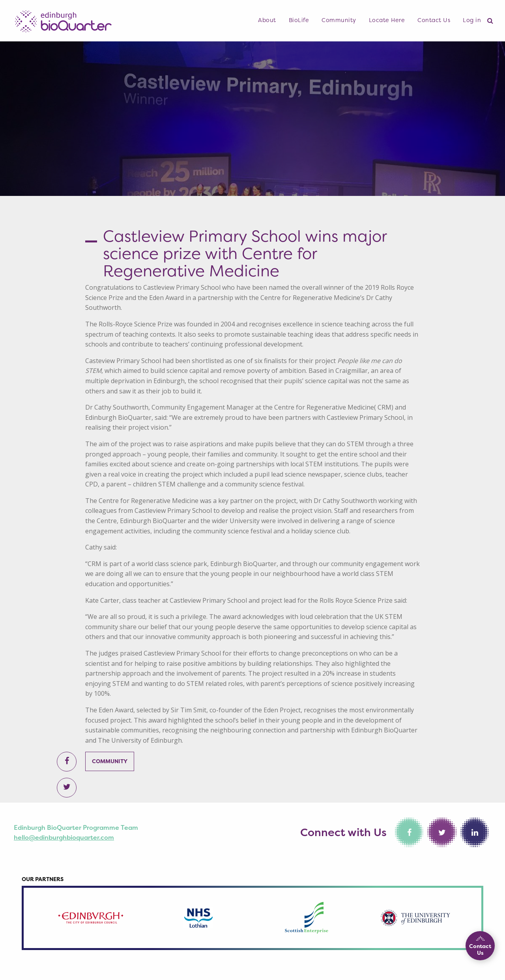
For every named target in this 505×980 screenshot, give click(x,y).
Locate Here (387, 20)
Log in (472, 20)
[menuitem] (267, 20)
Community (339, 20)
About (267, 20)
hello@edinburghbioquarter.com (64, 837)
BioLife (299, 20)
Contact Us (434, 20)
